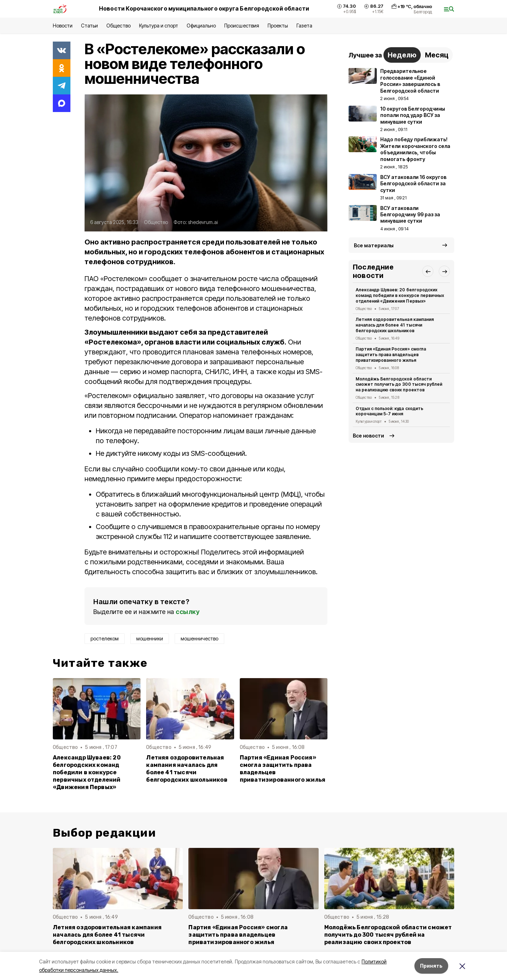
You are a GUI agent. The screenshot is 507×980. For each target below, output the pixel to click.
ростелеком (105, 638)
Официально (201, 26)
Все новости (368, 436)
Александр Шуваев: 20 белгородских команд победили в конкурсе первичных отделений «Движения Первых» (87, 772)
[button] (428, 271)
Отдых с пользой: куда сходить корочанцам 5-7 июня (389, 411)
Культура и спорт (159, 26)
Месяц (437, 55)
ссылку (188, 612)
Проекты (278, 26)
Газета (304, 26)
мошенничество (199, 638)
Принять (431, 966)
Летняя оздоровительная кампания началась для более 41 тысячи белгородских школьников (187, 769)
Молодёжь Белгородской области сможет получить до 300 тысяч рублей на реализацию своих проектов (399, 384)
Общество (118, 26)
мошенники (150, 638)
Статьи (89, 26)
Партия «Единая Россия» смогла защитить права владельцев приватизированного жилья (283, 769)
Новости (63, 26)
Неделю (402, 55)
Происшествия (242, 26)
